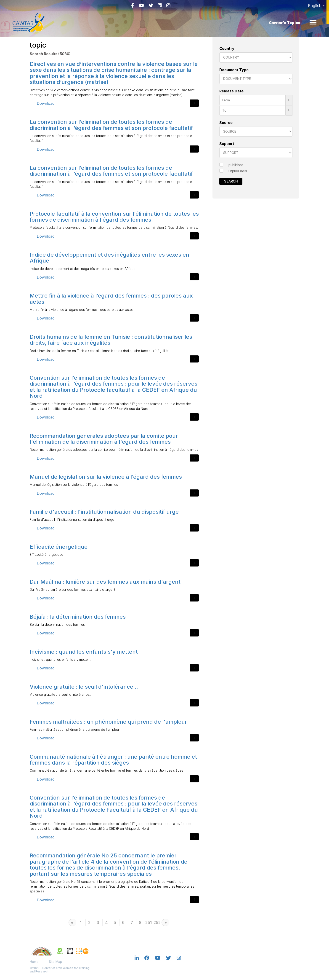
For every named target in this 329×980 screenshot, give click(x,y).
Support (227, 144)
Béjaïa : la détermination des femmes (78, 617)
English (316, 6)
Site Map (56, 962)
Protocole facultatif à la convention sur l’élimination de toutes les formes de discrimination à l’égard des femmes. (114, 217)
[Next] (165, 922)
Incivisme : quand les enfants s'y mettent (84, 652)
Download (46, 103)
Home (34, 962)
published (236, 165)
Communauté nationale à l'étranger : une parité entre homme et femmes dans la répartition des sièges (113, 760)
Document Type (234, 70)
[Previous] (72, 922)
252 (157, 922)
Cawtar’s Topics (285, 23)
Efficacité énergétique (59, 547)
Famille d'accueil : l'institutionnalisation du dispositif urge (104, 512)
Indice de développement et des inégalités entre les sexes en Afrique (109, 258)
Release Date (231, 91)
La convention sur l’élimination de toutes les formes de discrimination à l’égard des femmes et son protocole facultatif (111, 125)
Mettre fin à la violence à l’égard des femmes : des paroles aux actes (111, 299)
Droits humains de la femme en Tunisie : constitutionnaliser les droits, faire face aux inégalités (111, 340)
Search (231, 181)
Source (226, 123)
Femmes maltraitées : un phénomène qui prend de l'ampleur (108, 722)
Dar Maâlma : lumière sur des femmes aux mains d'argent (105, 582)
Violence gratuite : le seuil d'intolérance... (84, 687)
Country (227, 48)
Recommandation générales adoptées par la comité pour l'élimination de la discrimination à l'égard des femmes (104, 439)
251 (149, 922)
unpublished (238, 171)
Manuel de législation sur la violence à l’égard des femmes (106, 477)
